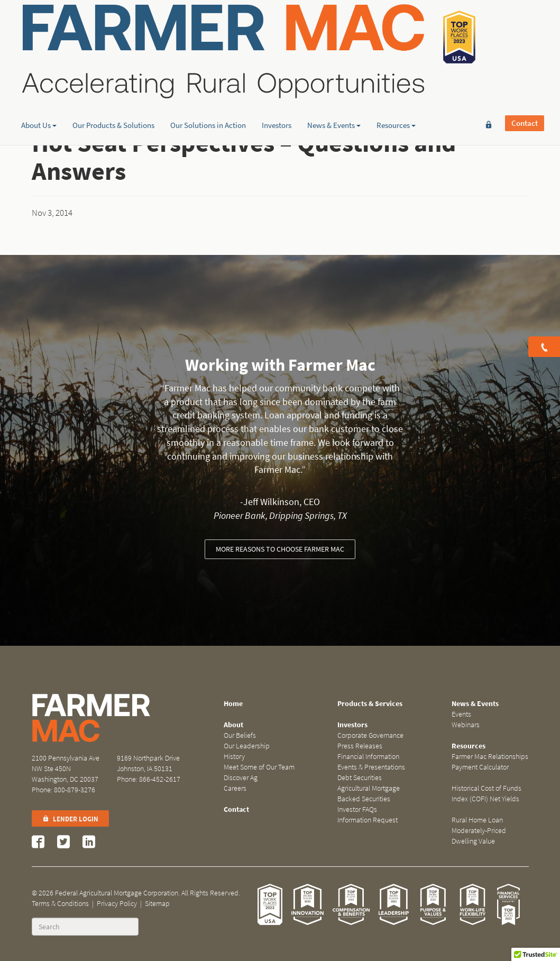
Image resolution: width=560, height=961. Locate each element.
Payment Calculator (480, 767)
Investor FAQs (357, 809)
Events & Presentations (371, 767)
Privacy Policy (117, 904)
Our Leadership (247, 746)
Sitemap (157, 904)
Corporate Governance (370, 735)
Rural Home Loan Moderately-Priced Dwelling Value (479, 831)
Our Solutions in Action (208, 82)
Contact (525, 25)
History (234, 757)
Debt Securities (360, 778)
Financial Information (368, 757)
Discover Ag (241, 778)
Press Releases (360, 746)
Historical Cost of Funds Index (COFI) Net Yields (486, 794)
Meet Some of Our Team (259, 767)
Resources (396, 82)
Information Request (368, 820)
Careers (235, 788)
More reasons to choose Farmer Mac (280, 549)
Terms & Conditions (60, 904)
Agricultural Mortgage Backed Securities (369, 794)
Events (461, 714)
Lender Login (70, 819)
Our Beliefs (240, 735)
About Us (39, 82)
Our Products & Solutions (113, 82)
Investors (277, 82)
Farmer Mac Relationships (490, 757)
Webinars (466, 725)
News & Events (334, 82)
